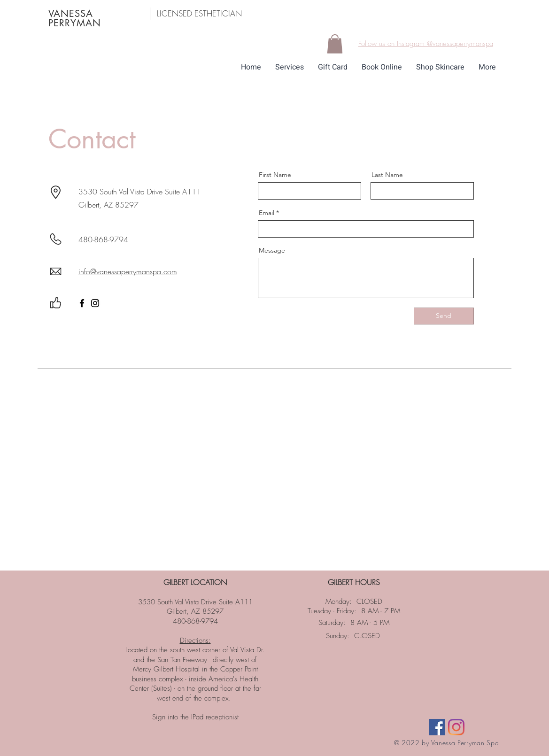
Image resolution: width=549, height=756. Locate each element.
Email (267, 213)
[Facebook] (82, 303)
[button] (335, 44)
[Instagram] (95, 303)
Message (272, 250)
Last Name (387, 175)
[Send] (444, 316)
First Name (275, 175)
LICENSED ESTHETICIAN (199, 13)
